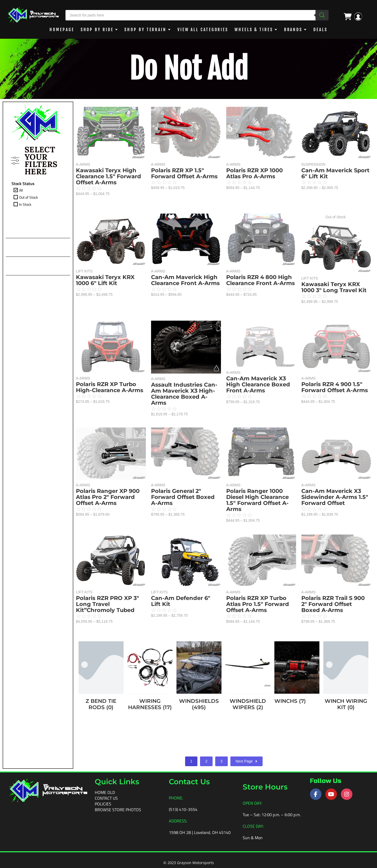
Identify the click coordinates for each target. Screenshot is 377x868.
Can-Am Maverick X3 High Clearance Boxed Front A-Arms (258, 384)
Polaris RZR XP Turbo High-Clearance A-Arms (110, 387)
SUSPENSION (313, 164)
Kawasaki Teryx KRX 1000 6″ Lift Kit (105, 280)
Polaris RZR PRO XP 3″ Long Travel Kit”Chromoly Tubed (107, 604)
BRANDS (293, 30)
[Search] (322, 15)
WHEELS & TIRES (254, 30)
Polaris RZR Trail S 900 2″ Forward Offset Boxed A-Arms (333, 604)
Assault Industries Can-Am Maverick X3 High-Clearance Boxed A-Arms (184, 394)
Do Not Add (189, 69)
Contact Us (106, 798)
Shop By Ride (97, 30)
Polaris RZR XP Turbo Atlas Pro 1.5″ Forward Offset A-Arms (258, 604)
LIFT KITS (84, 271)
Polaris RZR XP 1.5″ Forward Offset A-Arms (184, 173)
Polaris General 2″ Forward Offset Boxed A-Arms (183, 497)
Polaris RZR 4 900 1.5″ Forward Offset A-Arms (335, 387)
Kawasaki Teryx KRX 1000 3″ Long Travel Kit (334, 287)
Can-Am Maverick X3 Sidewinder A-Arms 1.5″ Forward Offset (335, 497)
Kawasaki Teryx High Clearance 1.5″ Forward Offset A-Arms (109, 176)
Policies (103, 804)
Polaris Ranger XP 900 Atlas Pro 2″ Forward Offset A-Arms (108, 497)
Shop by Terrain (145, 30)
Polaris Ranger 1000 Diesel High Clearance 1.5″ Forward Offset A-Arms (257, 500)
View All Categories (203, 30)
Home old (105, 792)
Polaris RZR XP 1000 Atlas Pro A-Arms (254, 173)
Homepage (62, 30)
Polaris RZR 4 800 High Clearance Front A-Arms (260, 280)
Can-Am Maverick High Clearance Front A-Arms (185, 280)
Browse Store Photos (118, 810)
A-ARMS (83, 164)
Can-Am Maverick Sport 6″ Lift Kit (335, 173)
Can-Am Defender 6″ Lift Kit (181, 601)
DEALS (320, 30)
